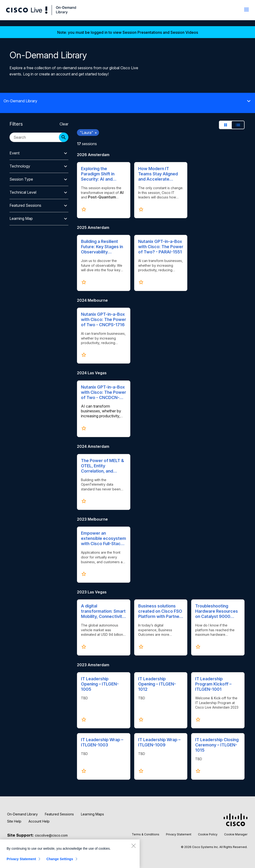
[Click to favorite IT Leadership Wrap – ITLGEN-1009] (141, 771)
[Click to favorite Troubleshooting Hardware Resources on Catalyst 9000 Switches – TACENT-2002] (198, 647)
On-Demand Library (22, 814)
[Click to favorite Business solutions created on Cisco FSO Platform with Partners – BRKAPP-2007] (141, 647)
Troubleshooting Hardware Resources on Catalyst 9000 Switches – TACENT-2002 (217, 611)
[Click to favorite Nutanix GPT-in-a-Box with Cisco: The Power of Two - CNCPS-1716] (84, 355)
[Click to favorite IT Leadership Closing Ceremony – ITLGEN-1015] (198, 771)
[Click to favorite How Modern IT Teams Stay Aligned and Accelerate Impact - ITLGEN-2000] (141, 209)
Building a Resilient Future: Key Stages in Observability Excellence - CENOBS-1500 (104, 247)
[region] (70, 854)
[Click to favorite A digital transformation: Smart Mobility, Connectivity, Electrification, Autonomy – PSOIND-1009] (84, 647)
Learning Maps (92, 814)
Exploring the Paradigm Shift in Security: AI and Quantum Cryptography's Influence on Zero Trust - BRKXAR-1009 (103, 174)
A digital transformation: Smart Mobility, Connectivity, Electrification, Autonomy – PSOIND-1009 (103, 611)
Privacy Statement (179, 834)
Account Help (39, 821)
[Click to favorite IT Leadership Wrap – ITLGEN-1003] (84, 771)
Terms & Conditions (146, 834)
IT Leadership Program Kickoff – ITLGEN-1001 (213, 684)
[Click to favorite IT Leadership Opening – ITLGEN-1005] (84, 720)
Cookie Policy (208, 834)
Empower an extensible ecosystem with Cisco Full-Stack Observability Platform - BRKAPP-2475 (104, 538)
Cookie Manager (236, 834)
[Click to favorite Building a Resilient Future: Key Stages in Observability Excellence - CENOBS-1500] (84, 282)
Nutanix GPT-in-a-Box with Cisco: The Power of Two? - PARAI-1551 (161, 247)
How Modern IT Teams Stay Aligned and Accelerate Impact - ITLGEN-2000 (158, 174)
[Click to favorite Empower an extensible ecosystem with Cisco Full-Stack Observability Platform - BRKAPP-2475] (84, 574)
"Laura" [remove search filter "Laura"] (88, 133)
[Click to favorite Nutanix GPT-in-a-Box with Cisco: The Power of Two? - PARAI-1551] (141, 282)
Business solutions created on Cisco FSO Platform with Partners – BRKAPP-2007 (161, 611)
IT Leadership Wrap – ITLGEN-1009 (159, 742)
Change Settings (60, 859)
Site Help (14, 821)
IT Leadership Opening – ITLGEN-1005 (100, 684)
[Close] (133, 846)
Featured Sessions (59, 814)
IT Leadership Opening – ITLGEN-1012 (157, 684)
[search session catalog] (37, 137)
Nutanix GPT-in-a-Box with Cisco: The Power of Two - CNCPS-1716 (104, 319)
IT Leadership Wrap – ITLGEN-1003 (102, 742)
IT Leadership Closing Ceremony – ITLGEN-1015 (217, 745)
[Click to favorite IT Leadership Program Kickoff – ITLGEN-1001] (198, 720)
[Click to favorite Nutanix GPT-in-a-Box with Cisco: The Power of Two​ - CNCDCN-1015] (84, 428)
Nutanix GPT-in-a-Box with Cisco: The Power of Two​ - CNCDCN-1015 (104, 392)
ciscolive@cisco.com (51, 835)
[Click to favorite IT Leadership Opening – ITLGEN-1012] (141, 720)
